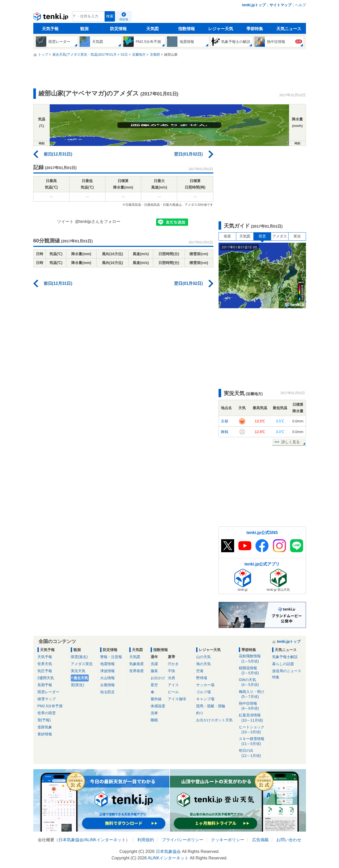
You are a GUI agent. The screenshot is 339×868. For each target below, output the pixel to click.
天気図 (152, 29)
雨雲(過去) (79, 657)
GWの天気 (254, 682)
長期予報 (45, 685)
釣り (200, 713)
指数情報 (187, 29)
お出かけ (158, 678)
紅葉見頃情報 (254, 718)
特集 (276, 677)
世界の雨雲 (47, 713)
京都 (225, 421)
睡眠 (154, 720)
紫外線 (156, 699)
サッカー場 (205, 685)
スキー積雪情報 (254, 741)
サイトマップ (280, 5)
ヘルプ (300, 5)
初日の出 (254, 753)
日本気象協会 (71, 840)
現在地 (124, 19)
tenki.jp (51, 18)
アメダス (280, 236)
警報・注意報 (111, 657)
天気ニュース (289, 29)
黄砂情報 (45, 734)
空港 (200, 671)
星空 (154, 685)
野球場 (202, 678)
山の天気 (203, 657)
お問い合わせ (289, 840)
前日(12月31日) (58, 154)
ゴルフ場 (203, 692)
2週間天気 (46, 678)
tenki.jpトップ (254, 5)
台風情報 (107, 685)
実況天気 (78, 671)
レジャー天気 (221, 29)
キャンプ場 (205, 699)
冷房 (171, 678)
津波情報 (107, 671)
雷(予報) (44, 720)
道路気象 (45, 727)
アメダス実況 (82, 664)
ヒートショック (254, 730)
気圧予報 (45, 671)
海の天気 (203, 664)
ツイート (65, 221)
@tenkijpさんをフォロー (98, 221)
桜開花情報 (254, 671)
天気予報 (50, 29)
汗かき (173, 664)
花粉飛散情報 (254, 659)
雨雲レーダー (48, 692)
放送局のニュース (287, 671)
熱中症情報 (254, 706)
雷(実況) (77, 685)
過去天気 (81, 678)
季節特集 (255, 29)
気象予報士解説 (285, 657)
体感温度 (158, 706)
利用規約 (146, 840)
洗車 (154, 713)
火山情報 (107, 678)
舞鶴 (225, 432)
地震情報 (107, 664)
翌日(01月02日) (188, 154)
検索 (110, 16)
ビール (173, 692)
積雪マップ (47, 699)
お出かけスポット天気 (214, 720)
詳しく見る (291, 442)
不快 (171, 671)
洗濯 (154, 664)
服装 (154, 671)
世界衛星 (137, 671)
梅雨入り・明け (254, 694)
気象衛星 (137, 664)
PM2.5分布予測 (50, 706)
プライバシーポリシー (183, 840)
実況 (297, 236)
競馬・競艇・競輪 (211, 706)
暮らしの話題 (283, 664)
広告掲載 (260, 840)
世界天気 (45, 664)
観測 (84, 29)
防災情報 (118, 29)
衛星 (227, 236)
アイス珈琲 (177, 699)
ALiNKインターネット (105, 840)
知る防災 (107, 692)
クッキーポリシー (228, 840)
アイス (173, 685)
